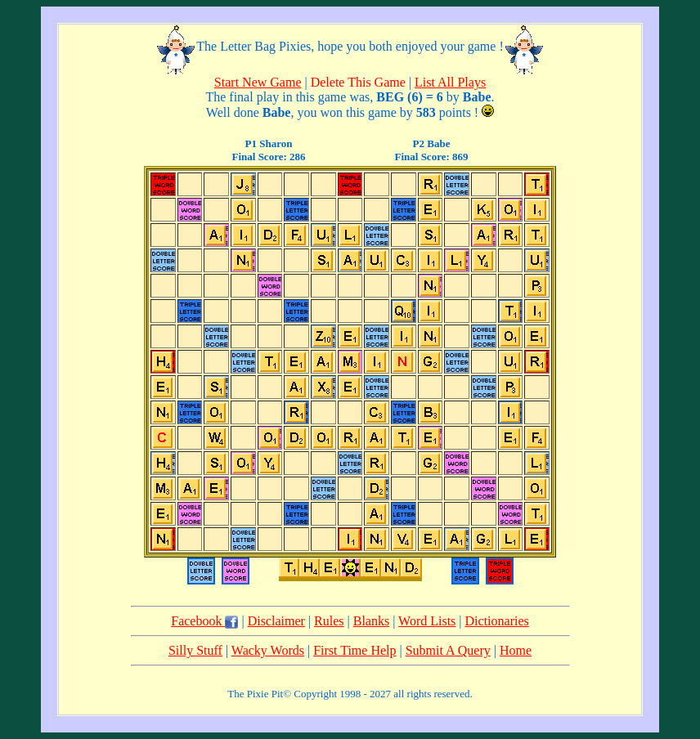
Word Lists (427, 621)
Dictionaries (497, 621)
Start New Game (258, 82)
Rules (329, 621)
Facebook (204, 621)
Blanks (371, 621)
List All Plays (450, 82)
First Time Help (354, 650)
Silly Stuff (195, 650)
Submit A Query (448, 650)
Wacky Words (268, 650)
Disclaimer (276, 621)
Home (516, 650)
